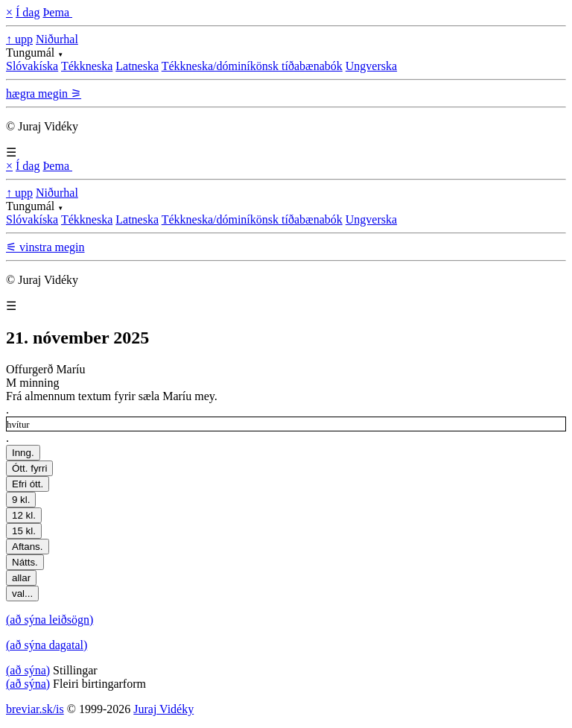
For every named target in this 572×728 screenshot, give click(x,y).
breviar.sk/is (35, 709)
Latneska (137, 66)
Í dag (28, 12)
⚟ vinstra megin (45, 247)
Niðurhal (57, 39)
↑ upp (19, 39)
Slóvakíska (32, 66)
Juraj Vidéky (163, 709)
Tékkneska (87, 66)
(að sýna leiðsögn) (50, 620)
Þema (57, 12)
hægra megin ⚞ (44, 94)
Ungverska (371, 66)
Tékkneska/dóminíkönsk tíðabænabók (252, 66)
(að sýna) (28, 670)
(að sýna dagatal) (47, 645)
